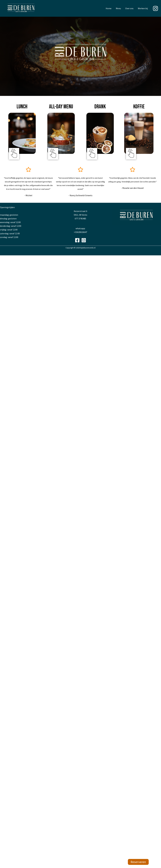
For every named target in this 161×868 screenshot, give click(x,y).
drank (100, 107)
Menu (118, 8)
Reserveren (138, 862)
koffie (139, 107)
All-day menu (61, 107)
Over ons (129, 8)
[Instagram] (155, 8)
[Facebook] (77, 240)
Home (109, 8)
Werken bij (143, 8)
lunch (22, 107)
